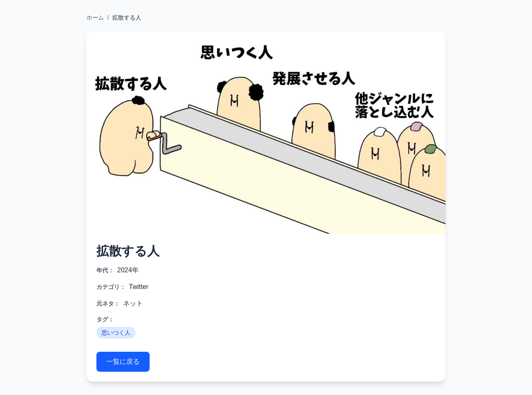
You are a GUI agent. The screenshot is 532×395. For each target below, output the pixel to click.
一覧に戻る (123, 362)
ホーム (95, 17)
